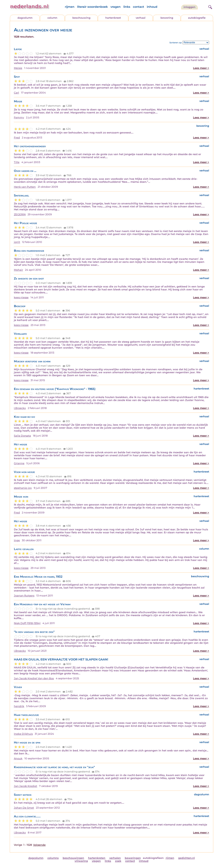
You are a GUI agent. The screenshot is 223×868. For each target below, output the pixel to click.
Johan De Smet (24, 808)
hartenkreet (113, 18)
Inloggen (189, 7)
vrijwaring (81, 861)
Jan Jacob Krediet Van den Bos (34, 678)
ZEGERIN (20, 214)
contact (138, 7)
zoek (118, 861)
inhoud (152, 7)
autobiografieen (153, 858)
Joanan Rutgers (24, 596)
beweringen (133, 858)
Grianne (19, 463)
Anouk (18, 758)
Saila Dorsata (22, 436)
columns (53, 858)
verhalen (115, 858)
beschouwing (81, 18)
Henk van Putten (25, 187)
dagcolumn (25, 18)
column (52, 18)
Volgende (39, 845)
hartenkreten (97, 858)
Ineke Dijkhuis (23, 734)
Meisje (18, 68)
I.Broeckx (20, 408)
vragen (116, 7)
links (127, 7)
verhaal (141, 18)
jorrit (17, 242)
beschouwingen (73, 858)
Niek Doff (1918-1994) (27, 623)
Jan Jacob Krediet (25, 786)
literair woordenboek (92, 7)
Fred (17, 138)
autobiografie (197, 18)
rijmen (70, 7)
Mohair (18, 270)
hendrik (19, 706)
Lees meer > (201, 68)
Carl (16, 93)
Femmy (19, 117)
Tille (17, 162)
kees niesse (21, 297)
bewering (167, 18)
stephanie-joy (23, 488)
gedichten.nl (186, 858)
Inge (17, 540)
